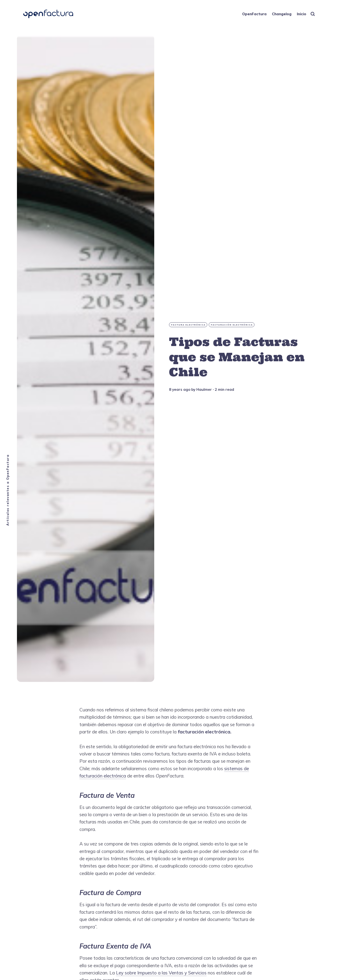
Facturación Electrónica (232, 325)
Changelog (282, 14)
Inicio (302, 14)
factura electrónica (188, 325)
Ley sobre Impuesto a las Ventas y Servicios (161, 973)
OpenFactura (254, 14)
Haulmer (204, 389)
